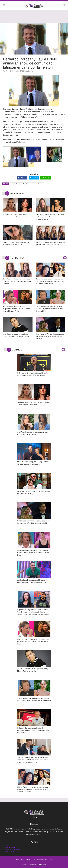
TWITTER (34, 178)
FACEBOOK (22, 178)
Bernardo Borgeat (17, 184)
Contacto (42, 864)
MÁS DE (5, 184)
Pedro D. (8, 71)
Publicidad (33, 864)
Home (24, 864)
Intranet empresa (11, 847)
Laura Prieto (31, 184)
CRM (7, 845)
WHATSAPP (45, 178)
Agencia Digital (10, 852)
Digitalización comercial (13, 850)
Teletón (41, 184)
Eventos (31, 71)
